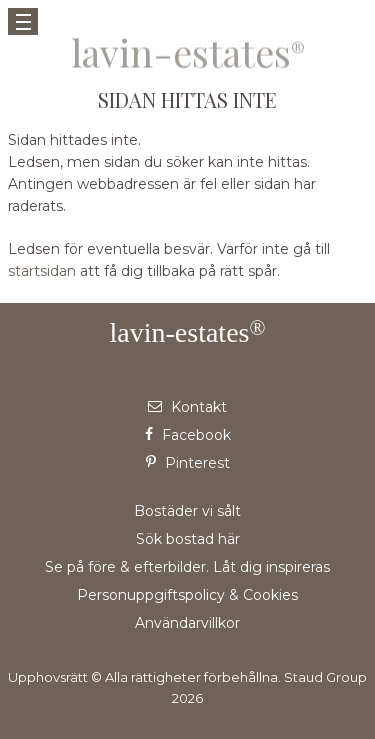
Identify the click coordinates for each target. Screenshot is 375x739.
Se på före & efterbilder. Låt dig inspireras (187, 567)
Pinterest (188, 463)
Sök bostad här (188, 539)
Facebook (188, 435)
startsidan (42, 271)
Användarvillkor (187, 623)
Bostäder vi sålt (187, 511)
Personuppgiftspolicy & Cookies (187, 595)
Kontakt (187, 407)
